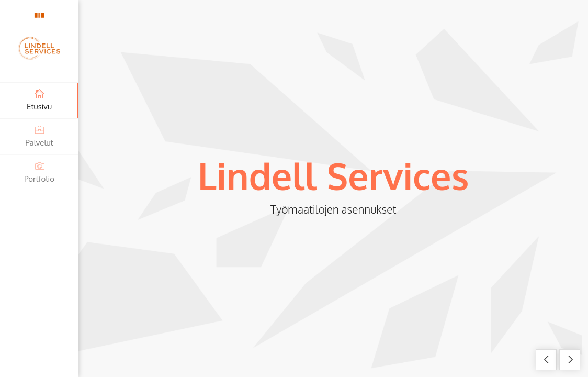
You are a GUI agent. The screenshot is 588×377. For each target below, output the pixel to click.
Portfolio (39, 172)
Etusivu (39, 100)
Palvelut (39, 136)
